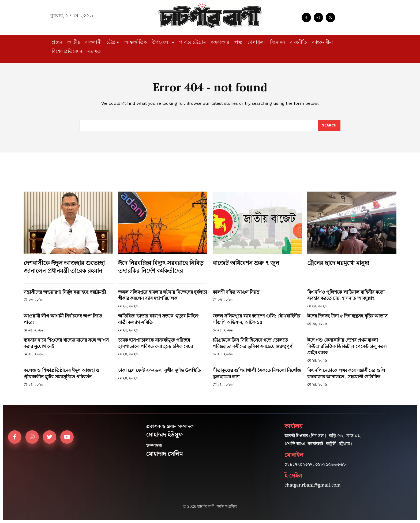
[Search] (329, 126)
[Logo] (210, 16)
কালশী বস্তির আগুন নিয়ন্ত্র (236, 292)
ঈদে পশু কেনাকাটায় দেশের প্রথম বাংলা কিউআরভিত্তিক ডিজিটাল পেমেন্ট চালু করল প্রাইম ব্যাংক (347, 347)
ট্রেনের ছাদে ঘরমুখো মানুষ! (338, 263)
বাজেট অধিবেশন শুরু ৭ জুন (246, 263)
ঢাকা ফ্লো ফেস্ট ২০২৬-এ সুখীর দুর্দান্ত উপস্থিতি (160, 370)
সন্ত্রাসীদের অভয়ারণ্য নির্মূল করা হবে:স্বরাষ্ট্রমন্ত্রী (65, 292)
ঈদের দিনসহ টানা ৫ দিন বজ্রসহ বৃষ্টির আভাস (347, 316)
